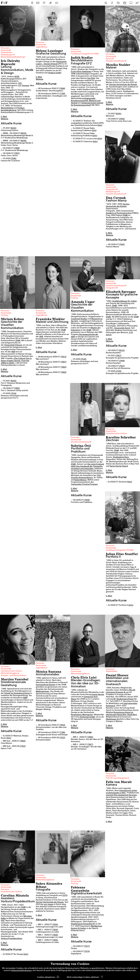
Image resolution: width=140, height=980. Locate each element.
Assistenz (5, 890)
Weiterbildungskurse (10, 673)
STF (20, 83)
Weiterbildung (7, 108)
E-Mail (4, 117)
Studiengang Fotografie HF (83, 924)
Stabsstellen (7, 53)
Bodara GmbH (55, 73)
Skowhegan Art (113, 719)
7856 (90, 737)
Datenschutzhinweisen (21, 971)
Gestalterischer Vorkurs (116, 434)
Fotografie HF (112, 190)
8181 (118, 114)
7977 (87, 946)
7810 (62, 725)
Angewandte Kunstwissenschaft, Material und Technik (86, 101)
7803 (63, 367)
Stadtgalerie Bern (121, 457)
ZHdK (125, 215)
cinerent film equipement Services (121, 795)
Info (100, 125)
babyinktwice (81, 480)
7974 (87, 952)
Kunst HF (110, 59)
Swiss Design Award (119, 466)
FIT (20, 86)
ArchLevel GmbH (87, 717)
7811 (63, 357)
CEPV (65, 896)
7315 (62, 738)
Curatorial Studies (79, 319)
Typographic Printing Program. (84, 484)
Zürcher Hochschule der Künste (123, 85)
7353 (23, 746)
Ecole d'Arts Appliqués (81, 72)
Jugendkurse (42, 47)
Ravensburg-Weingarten (82, 715)
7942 (122, 245)
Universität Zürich (122, 328)
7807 (63, 362)
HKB (13, 352)
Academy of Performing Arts (119, 213)
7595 (13, 159)
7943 (122, 119)
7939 (87, 500)
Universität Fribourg (13, 345)
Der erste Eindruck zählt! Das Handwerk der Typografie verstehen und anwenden (87, 467)
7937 (122, 366)
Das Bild (91, 78)
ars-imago (49, 905)
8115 (122, 351)
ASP (3, 921)
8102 (13, 128)
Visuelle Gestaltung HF (116, 61)
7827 (90, 745)
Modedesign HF (8, 55)
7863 (23, 741)
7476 (118, 371)
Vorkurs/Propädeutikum (11, 939)
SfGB (17, 77)
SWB (25, 698)
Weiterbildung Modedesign (13, 57)
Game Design (98, 695)
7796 (62, 733)
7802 (63, 372)
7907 (17, 153)
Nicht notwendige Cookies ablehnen (83, 977)
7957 (118, 356)
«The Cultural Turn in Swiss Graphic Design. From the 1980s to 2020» (16, 361)
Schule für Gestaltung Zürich (17, 693)
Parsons (25, 86)
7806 (62, 89)
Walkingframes (43, 692)
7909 (17, 148)
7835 (55, 925)
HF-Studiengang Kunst (123, 699)
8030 (23, 141)
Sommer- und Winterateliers (14, 676)
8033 (23, 133)
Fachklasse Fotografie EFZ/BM (85, 54)
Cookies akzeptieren (46, 977)
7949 (122, 361)
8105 (13, 381)
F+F (4, 3)
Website (5, 119)
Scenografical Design (45, 685)
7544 (13, 394)
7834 (55, 930)
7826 (55, 935)
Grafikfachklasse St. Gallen (124, 301)
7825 (55, 940)
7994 (17, 388)
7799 (62, 94)
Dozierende (6, 50)
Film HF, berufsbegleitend (117, 778)
